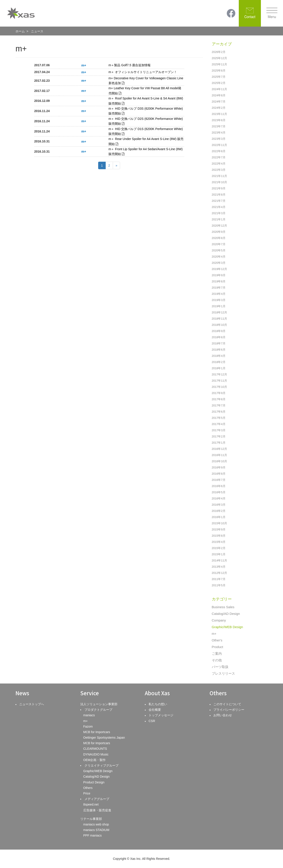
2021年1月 (219, 219)
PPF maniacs (93, 835)
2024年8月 (219, 95)
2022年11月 (219, 145)
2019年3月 (219, 300)
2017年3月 (219, 430)
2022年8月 (219, 151)
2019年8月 (219, 281)
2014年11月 (219, 560)
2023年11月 (219, 114)
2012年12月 (219, 573)
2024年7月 (219, 102)
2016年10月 (219, 461)
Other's (217, 640)
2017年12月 (219, 374)
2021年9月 (219, 188)
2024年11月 (219, 89)
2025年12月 (219, 58)
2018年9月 (219, 331)
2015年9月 (219, 529)
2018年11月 (219, 319)
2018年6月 (219, 350)
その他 (217, 660)
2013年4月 (219, 567)
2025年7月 (219, 77)
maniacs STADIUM (96, 830)
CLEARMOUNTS (95, 749)
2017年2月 (219, 436)
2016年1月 (219, 517)
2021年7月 (219, 201)
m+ (214, 634)
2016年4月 (219, 498)
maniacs (89, 715)
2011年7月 (219, 579)
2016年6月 (219, 486)
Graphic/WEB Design (228, 627)
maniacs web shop (96, 824)
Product (218, 647)
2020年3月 (219, 263)
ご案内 (217, 653)
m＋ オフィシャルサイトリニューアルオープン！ (143, 72)
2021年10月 (219, 182)
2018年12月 (219, 312)
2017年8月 (219, 399)
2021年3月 (219, 213)
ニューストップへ (32, 704)
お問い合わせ (223, 715)
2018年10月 (219, 325)
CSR (152, 721)
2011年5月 (219, 585)
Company (219, 620)
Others (88, 788)
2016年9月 (219, 467)
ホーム (20, 31)
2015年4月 (219, 542)
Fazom (88, 726)
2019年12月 (219, 269)
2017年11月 (219, 381)
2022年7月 (219, 157)
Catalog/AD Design (226, 614)
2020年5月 (219, 250)
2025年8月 (219, 71)
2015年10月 (219, 523)
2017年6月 (219, 412)
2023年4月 (219, 133)
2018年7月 (219, 343)
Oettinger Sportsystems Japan (104, 738)
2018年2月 (219, 362)
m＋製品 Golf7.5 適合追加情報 (130, 65)
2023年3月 (219, 139)
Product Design (94, 782)
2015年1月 (219, 554)
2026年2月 (219, 52)
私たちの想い (158, 704)
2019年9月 (219, 275)
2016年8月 (219, 474)
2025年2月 (219, 83)
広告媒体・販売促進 (97, 810)
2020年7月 (219, 244)
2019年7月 (219, 288)
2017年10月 (219, 387)
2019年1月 (219, 306)
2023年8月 (219, 120)
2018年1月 (219, 368)
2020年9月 (219, 232)
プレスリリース (223, 673)
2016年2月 (219, 511)
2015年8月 (219, 536)
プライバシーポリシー (229, 710)
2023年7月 (219, 126)
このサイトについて (227, 704)
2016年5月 (219, 492)
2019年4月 (219, 294)
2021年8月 (219, 195)
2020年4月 (219, 257)
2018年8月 (219, 337)
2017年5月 (219, 418)
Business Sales (223, 607)
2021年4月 (219, 207)
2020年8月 (219, 238)
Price (87, 793)
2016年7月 (219, 480)
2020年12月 (219, 226)
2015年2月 (219, 548)
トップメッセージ (161, 715)
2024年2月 (219, 108)
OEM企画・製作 (95, 760)
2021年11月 (219, 176)
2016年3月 (219, 505)
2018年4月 (219, 356)
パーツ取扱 (220, 667)
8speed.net (91, 804)
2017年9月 (219, 393)
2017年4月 (219, 424)
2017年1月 (219, 443)
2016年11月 (219, 455)
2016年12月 (219, 449)
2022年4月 (219, 164)
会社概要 (155, 710)
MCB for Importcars (97, 732)
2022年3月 (219, 170)
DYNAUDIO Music (96, 754)
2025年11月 (219, 64)
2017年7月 (219, 405)
